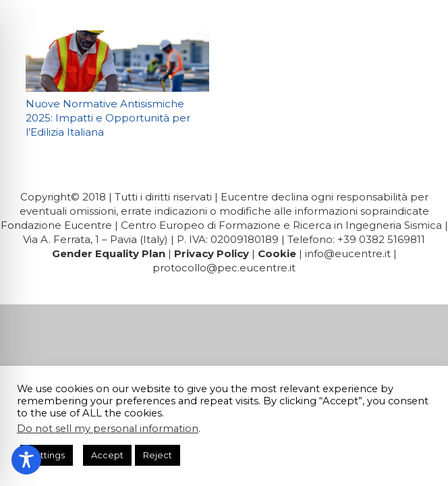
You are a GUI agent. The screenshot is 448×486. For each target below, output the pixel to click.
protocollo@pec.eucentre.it (224, 268)
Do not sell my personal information (108, 429)
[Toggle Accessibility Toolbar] (26, 460)
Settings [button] (47, 455)
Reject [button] (158, 455)
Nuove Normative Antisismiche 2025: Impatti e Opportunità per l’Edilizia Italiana (108, 118)
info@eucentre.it (348, 253)
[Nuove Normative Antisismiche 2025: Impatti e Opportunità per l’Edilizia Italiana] (117, 61)
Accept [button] (107, 455)
